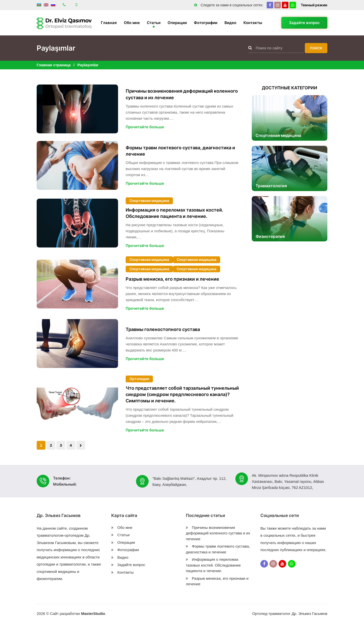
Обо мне (132, 23)
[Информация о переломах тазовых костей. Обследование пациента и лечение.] (77, 223)
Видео (230, 23)
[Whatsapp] (293, 5)
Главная (109, 23)
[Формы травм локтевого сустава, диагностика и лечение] (77, 165)
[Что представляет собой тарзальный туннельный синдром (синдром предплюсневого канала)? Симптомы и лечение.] (77, 404)
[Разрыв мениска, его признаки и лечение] (77, 284)
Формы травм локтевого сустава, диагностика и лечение (180, 151)
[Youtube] (285, 5)
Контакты (253, 23)
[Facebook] (270, 5)
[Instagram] (278, 5)
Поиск (316, 48)
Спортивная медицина (149, 201)
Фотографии (206, 23)
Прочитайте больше (145, 127)
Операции (177, 23)
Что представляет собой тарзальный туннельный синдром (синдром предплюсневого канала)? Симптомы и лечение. (182, 394)
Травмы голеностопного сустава (163, 329)
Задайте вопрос (304, 23)
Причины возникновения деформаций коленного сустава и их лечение (182, 94)
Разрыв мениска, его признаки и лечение (172, 279)
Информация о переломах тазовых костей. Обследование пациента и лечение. (174, 213)
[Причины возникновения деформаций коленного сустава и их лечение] (77, 109)
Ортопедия (139, 379)
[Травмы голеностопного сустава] (77, 344)
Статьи (154, 23)
